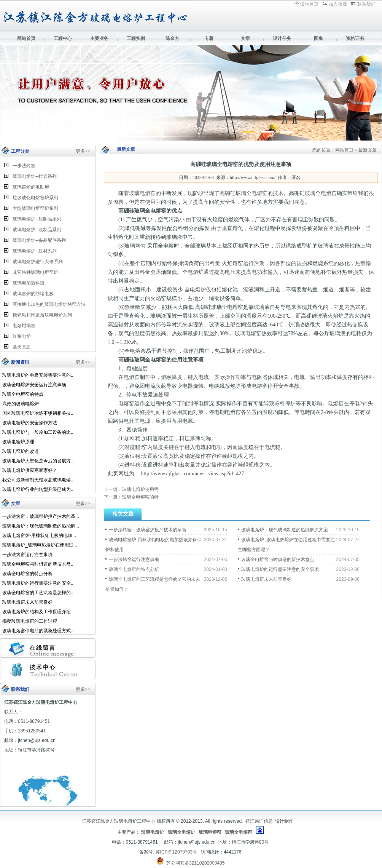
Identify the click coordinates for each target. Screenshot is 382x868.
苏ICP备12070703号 (176, 852)
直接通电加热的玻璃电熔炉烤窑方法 (49, 304)
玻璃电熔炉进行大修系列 (38, 262)
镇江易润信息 (259, 821)
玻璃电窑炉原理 (18, 442)
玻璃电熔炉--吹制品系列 (37, 230)
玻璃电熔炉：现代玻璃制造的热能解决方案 (285, 530)
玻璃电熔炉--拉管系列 (35, 176)
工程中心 (63, 38)
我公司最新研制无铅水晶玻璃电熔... (38, 480)
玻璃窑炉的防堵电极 (33, 294)
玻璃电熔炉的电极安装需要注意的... (38, 375)
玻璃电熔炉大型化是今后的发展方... (38, 461)
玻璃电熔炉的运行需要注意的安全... (38, 583)
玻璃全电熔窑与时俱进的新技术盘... (38, 564)
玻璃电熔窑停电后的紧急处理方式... (38, 631)
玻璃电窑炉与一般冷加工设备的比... (38, 432)
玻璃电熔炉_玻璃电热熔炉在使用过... (40, 545)
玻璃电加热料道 (29, 283)
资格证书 (355, 38)
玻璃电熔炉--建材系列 (35, 251)
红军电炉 (22, 336)
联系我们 (366, 4)
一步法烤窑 (24, 166)
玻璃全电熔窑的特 (140, 497)
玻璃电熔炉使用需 (140, 489)
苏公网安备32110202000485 (195, 863)
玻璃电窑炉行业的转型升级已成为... (38, 489)
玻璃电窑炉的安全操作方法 (30, 423)
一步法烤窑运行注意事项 (27, 555)
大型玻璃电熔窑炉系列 (35, 208)
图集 (318, 38)
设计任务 (282, 38)
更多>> (83, 151)
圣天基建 (22, 347)
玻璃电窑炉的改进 (21, 451)
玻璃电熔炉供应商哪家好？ (30, 470)
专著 (209, 38)
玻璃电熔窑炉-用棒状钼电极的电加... (39, 536)
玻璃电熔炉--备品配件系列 (39, 240)
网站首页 (26, 38)
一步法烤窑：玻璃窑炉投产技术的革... (41, 516)
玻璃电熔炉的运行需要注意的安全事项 (280, 569)
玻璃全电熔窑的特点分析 (27, 574)
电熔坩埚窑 (24, 326)
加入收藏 (338, 4)
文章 (245, 38)
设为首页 (309, 4)
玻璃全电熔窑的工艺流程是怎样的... (38, 593)
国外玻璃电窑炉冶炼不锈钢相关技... (38, 413)
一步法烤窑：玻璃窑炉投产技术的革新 (148, 530)
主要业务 (99, 38)
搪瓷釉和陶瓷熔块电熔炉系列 (42, 315)
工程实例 (136, 38)
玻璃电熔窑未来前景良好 (27, 602)
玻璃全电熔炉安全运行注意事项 (34, 385)
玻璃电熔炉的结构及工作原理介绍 (37, 612)
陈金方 (172, 38)
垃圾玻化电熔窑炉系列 (35, 198)
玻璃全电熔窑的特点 (23, 394)
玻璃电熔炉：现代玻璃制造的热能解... (41, 526)
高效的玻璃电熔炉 (21, 404)
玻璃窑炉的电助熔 (31, 187)
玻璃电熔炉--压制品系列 (37, 219)
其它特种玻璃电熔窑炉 (35, 272)
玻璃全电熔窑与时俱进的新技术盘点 (278, 559)
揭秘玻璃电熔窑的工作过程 (30, 621)
